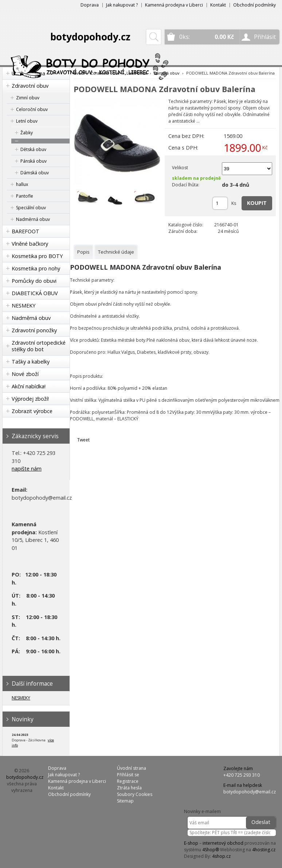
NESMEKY (23, 306)
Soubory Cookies (135, 794)
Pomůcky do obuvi (34, 281)
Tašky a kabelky (31, 362)
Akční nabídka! (29, 386)
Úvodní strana (132, 768)
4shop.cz (221, 856)
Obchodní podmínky (254, 5)
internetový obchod (223, 843)
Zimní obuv (28, 98)
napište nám (27, 469)
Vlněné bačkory (30, 244)
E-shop (191, 843)
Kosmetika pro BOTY (37, 256)
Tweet (83, 440)
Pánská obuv (34, 161)
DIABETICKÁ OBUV (35, 293)
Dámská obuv (35, 173)
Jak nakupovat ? (122, 5)
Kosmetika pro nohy (36, 268)
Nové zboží (25, 374)
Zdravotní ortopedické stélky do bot (39, 346)
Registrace (128, 781)
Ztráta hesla (129, 788)
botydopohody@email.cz (250, 792)
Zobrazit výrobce (32, 411)
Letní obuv (27, 121)
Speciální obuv (31, 208)
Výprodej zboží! (30, 399)
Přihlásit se (128, 775)
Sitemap (125, 801)
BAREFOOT (26, 231)
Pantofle (25, 196)
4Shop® (211, 850)
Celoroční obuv (32, 109)
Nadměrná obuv (33, 219)
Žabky (27, 133)
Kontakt (218, 5)
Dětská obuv (33, 149)
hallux (22, 184)
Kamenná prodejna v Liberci (174, 5)
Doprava (90, 5)
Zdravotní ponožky (34, 330)
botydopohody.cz (90, 37)
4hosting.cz (264, 850)
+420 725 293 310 (242, 775)
